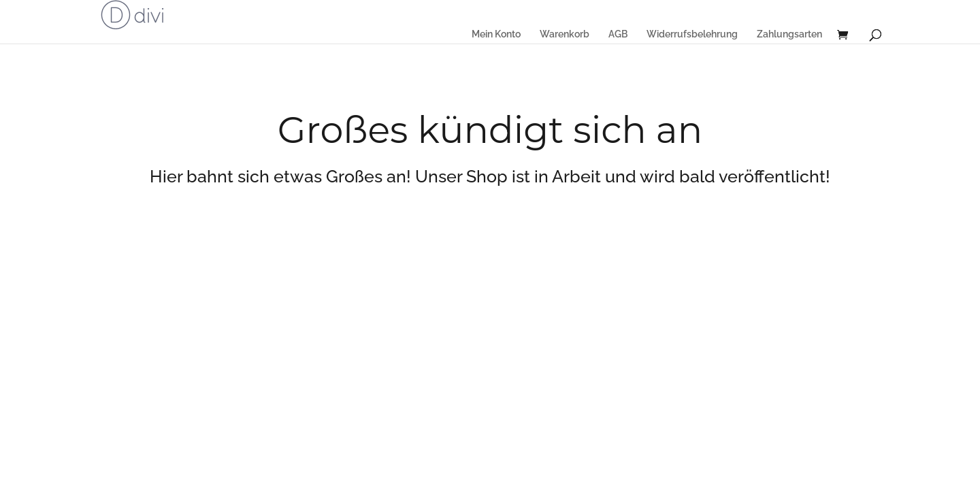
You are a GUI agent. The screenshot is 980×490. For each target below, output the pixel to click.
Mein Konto (496, 34)
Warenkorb (565, 34)
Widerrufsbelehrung (692, 34)
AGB (618, 34)
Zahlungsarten (789, 34)
